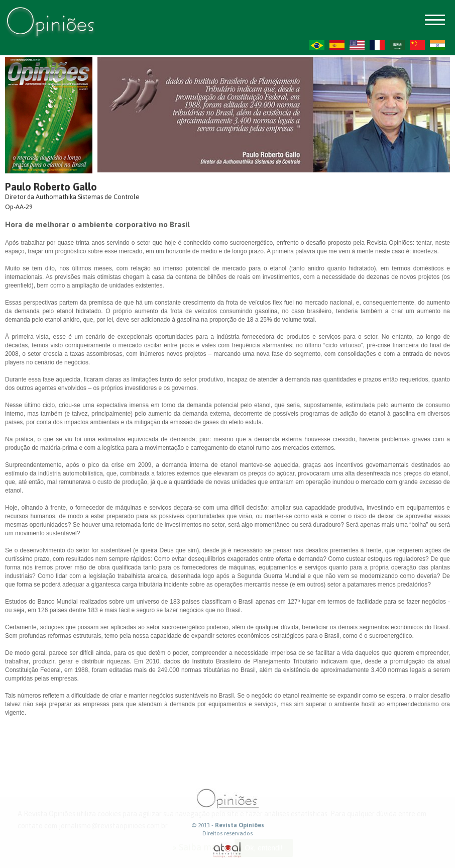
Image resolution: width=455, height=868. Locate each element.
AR (397, 45)
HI (437, 45)
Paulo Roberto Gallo (51, 187)
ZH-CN (417, 45)
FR (377, 45)
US (357, 45)
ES (337, 45)
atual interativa (227, 850)
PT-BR (317, 45)
